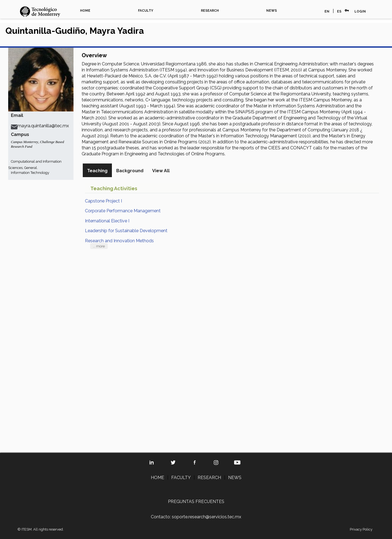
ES (339, 11)
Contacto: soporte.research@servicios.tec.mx (196, 517)
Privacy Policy (361, 529)
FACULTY (146, 11)
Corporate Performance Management (123, 211)
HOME (85, 11)
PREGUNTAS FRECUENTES (196, 502)
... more (99, 246)
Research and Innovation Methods (119, 241)
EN (327, 11)
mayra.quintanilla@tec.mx (40, 126)
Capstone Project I (103, 201)
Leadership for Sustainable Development (126, 231)
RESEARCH (210, 11)
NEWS (272, 11)
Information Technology (30, 173)
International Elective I (107, 221)
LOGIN (360, 11)
